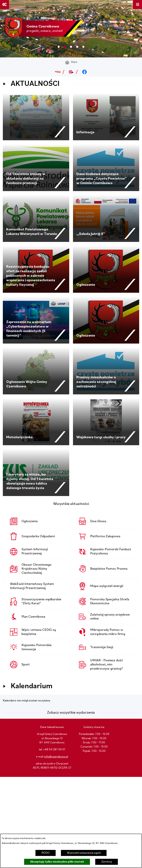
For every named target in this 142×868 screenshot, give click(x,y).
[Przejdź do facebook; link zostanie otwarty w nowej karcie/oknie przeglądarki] (84, 72)
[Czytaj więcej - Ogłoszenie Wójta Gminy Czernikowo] (36, 371)
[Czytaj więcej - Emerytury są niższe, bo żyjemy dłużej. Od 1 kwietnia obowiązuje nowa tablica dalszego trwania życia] (36, 472)
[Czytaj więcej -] (36, 117)
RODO (46, 853)
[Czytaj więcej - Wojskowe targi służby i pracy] (106, 422)
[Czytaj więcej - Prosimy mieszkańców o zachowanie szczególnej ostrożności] (106, 371)
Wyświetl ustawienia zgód (84, 853)
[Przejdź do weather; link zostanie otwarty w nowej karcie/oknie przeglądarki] (71, 72)
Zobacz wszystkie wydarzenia (71, 713)
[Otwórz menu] (137, 5)
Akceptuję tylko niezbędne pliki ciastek (57, 862)
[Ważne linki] (5, 5)
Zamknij (107, 862)
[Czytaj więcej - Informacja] (106, 117)
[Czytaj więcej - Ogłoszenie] (106, 269)
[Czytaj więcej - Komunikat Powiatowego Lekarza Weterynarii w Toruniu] (36, 218)
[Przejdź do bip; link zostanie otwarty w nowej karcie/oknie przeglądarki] (58, 72)
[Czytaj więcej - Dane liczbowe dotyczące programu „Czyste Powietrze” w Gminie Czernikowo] (106, 168)
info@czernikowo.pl (56, 757)
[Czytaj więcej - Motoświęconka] (36, 422)
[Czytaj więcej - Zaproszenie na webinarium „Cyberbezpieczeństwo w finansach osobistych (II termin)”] (36, 320)
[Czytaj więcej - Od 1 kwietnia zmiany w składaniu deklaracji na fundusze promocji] (36, 168)
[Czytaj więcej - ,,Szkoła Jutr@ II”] (106, 218)
